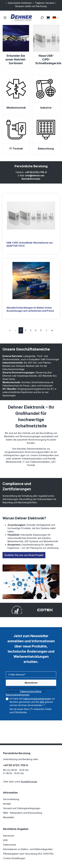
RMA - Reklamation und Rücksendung (23, 813)
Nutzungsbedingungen (18, 695)
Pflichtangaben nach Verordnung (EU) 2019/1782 (28, 854)
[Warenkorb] (48, 18)
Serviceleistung (11, 799)
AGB (42, 702)
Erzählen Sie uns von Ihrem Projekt (24, 555)
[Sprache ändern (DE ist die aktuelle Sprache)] (56, 18)
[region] (31, 610)
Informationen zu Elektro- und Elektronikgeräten (28, 849)
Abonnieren (31, 683)
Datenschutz (10, 845)
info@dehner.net (35, 175)
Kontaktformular (31, 179)
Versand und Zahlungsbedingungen (22, 808)
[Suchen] (42, 18)
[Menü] (5, 18)
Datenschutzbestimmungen (37, 699)
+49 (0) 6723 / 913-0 (36, 172)
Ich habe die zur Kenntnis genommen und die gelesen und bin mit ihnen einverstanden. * (32, 702)
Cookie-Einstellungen (14, 858)
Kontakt (7, 804)
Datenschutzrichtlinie (31, 691)
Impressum (9, 836)
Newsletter (9, 817)
